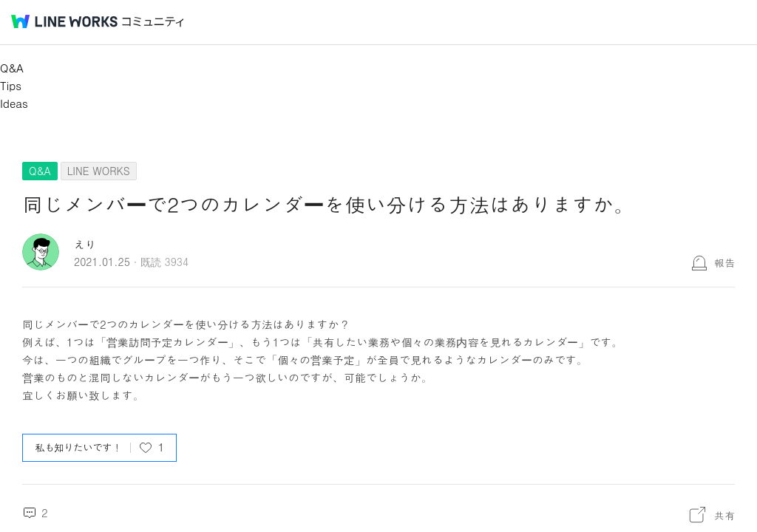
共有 (724, 515)
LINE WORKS (99, 171)
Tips (11, 85)
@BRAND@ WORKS (64, 21)
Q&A (12, 68)
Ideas (14, 103)
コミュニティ (153, 22)
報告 (724, 262)
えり (85, 244)
